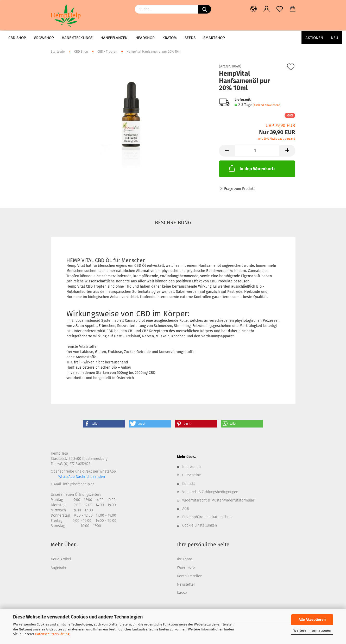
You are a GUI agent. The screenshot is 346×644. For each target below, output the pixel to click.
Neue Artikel (61, 559)
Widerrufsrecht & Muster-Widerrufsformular (218, 500)
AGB (185, 509)
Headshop (145, 38)
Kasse (182, 593)
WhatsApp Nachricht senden (81, 477)
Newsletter (186, 584)
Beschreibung (173, 222)
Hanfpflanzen (114, 38)
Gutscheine (192, 475)
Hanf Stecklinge (77, 38)
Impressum (191, 467)
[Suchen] (205, 9)
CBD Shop (17, 38)
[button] (104, 424)
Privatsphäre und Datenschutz (207, 517)
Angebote (59, 568)
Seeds (190, 38)
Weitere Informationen (312, 631)
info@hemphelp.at (78, 484)
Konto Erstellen (190, 576)
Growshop (44, 38)
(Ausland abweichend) (267, 105)
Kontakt (189, 484)
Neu (335, 38)
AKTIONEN (314, 38)
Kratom (170, 38)
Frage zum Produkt (240, 189)
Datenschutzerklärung (52, 634)
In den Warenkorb (251, 168)
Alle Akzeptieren (312, 620)
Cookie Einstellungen (200, 525)
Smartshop (214, 38)
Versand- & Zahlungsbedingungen (210, 492)
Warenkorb (186, 568)
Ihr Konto (185, 559)
